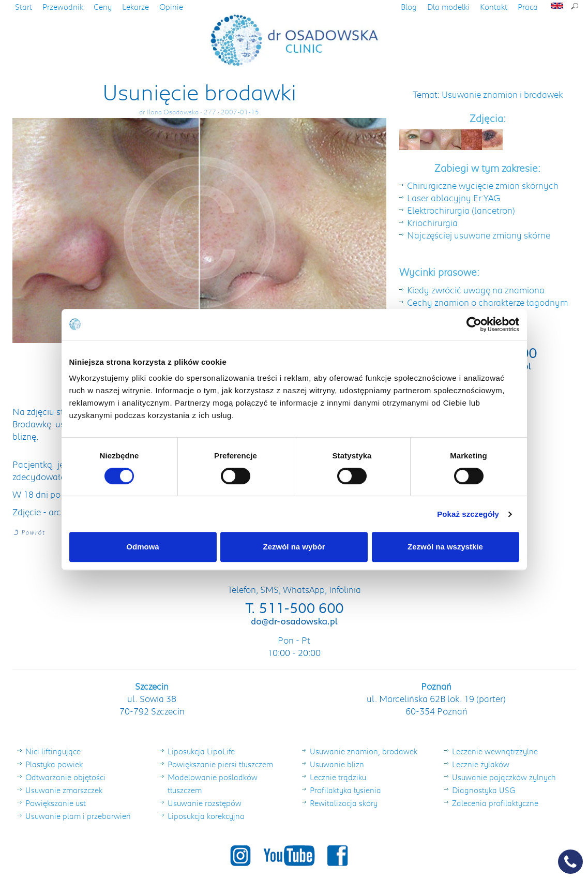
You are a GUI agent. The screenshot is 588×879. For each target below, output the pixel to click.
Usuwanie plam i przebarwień (78, 816)
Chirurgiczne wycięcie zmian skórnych (483, 185)
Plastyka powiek (54, 764)
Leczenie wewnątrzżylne (495, 751)
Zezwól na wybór (294, 547)
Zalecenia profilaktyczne (495, 803)
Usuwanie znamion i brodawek (502, 94)
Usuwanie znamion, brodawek (364, 751)
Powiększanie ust (56, 803)
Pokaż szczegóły (468, 514)
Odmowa (142, 547)
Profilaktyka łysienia (345, 790)
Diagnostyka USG (484, 790)
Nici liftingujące (53, 751)
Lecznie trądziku (338, 777)
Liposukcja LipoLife (201, 751)
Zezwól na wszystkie (445, 547)
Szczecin (152, 686)
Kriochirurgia (432, 222)
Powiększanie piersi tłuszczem (220, 764)
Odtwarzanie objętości (65, 777)
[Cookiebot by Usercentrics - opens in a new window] (474, 324)
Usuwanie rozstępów (205, 803)
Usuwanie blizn (337, 764)
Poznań (436, 686)
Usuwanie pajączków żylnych (504, 777)
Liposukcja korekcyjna (206, 816)
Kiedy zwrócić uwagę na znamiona (476, 290)
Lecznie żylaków (481, 764)
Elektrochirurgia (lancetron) (461, 210)
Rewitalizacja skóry (344, 803)
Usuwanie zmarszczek (64, 790)
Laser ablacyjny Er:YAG (454, 198)
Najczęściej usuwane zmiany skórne (479, 235)
